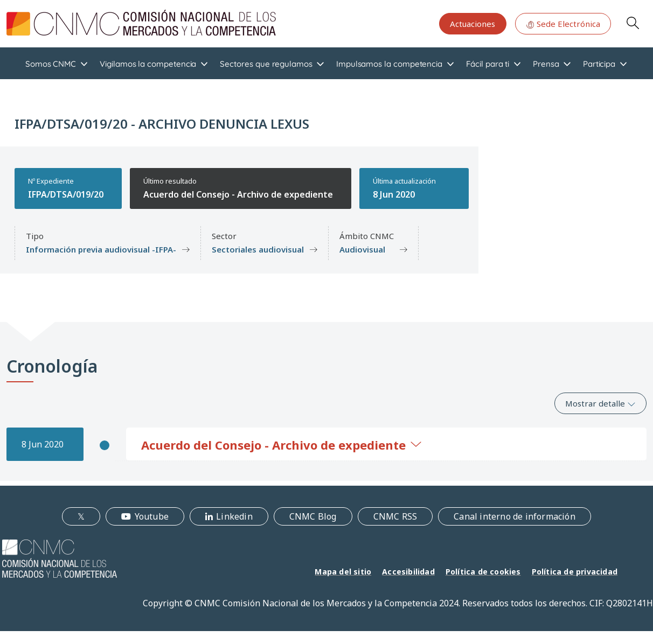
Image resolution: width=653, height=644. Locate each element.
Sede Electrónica (563, 24)
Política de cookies (483, 572)
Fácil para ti (488, 64)
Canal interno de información (515, 516)
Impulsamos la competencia (389, 64)
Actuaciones (473, 24)
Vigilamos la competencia (148, 64)
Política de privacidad (575, 572)
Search (633, 23)
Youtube (152, 516)
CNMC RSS (395, 516)
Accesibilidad (408, 572)
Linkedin (234, 516)
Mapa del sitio (343, 572)
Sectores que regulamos (266, 64)
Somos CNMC (51, 64)
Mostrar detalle (600, 403)
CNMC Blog (313, 516)
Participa (599, 64)
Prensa (546, 64)
